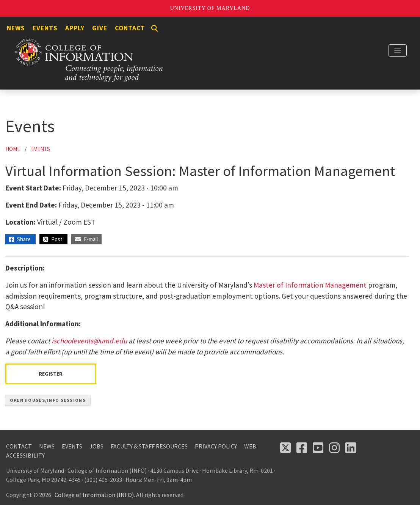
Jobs (96, 446)
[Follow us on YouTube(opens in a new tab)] (318, 448)
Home (13, 149)
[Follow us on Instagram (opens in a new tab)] (334, 448)
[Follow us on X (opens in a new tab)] (285, 448)
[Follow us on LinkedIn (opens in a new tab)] (351, 448)
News (16, 28)
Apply (75, 28)
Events (45, 28)
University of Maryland (210, 8)
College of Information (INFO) (94, 495)
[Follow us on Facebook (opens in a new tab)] (302, 448)
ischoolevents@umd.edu (89, 341)
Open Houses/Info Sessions (48, 400)
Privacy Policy (216, 446)
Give (100, 28)
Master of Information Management (310, 285)
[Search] (155, 28)
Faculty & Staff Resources (149, 446)
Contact (130, 28)
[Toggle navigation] (398, 50)
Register (51, 374)
